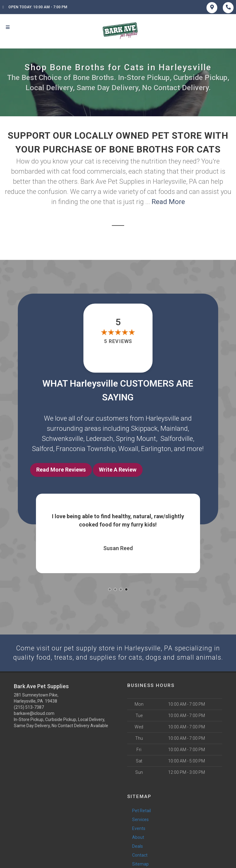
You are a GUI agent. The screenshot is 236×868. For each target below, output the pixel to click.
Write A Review (118, 470)
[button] (110, 588)
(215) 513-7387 (29, 706)
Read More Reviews (61, 470)
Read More (168, 202)
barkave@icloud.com (34, 712)
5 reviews (118, 341)
